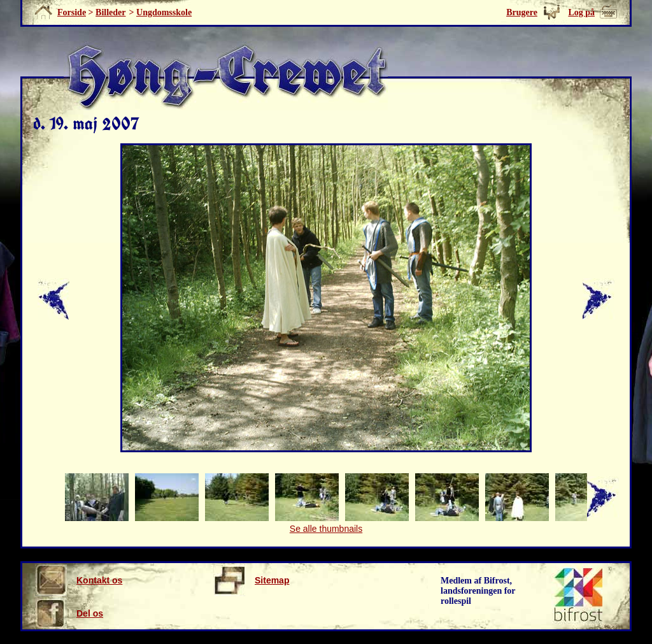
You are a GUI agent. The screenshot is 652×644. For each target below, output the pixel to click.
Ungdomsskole (164, 12)
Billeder (110, 12)
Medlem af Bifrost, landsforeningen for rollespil (478, 591)
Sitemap (251, 580)
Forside (72, 12)
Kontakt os (79, 580)
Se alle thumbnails (326, 529)
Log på (581, 12)
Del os (69, 613)
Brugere (522, 12)
